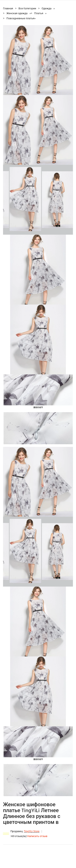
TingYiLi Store (32, 831)
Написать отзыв (37, 836)
